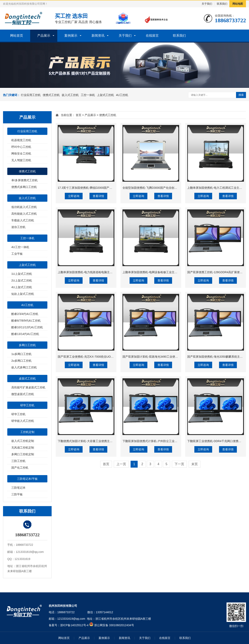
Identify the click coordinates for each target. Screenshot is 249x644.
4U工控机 (122, 95)
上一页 (121, 464)
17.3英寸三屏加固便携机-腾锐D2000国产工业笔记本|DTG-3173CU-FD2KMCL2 (107, 188)
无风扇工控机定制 (23, 448)
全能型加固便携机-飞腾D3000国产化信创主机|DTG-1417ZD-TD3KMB (166, 188)
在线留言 (152, 36)
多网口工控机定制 (23, 454)
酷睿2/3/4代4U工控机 (25, 314)
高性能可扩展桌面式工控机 (28, 387)
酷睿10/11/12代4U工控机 (27, 327)
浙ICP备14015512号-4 (74, 625)
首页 (79, 115)
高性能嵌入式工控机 (24, 214)
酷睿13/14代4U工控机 (25, 334)
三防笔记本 (18, 488)
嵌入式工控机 (70, 95)
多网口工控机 (27, 345)
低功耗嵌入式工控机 (24, 207)
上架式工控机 (105, 95)
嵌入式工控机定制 (23, 441)
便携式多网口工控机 (24, 187)
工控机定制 (27, 432)
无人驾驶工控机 (21, 160)
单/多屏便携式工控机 (24, 180)
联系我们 (222, 4)
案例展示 (71, 36)
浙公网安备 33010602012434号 (114, 625)
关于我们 (207, 4)
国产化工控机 (20, 468)
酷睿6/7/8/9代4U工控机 (26, 321)
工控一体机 (88, 95)
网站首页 (17, 36)
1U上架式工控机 (22, 274)
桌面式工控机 (27, 379)
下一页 (179, 464)
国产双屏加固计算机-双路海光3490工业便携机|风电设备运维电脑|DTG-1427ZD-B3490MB (179, 357)
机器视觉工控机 (21, 140)
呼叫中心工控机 (21, 147)
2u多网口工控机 (21, 361)
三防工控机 (18, 461)
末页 (195, 464)
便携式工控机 (51, 95)
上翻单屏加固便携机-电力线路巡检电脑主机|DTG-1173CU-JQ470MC (101, 272)
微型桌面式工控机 (23, 394)
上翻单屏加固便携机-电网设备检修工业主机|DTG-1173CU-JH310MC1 (167, 272)
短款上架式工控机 (23, 294)
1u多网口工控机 (21, 354)
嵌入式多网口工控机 (24, 367)
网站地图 (238, 4)
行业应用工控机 (31, 95)
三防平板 (17, 494)
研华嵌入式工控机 (23, 421)
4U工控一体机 (20, 247)
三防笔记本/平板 (27, 479)
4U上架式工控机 (22, 287)
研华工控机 (27, 405)
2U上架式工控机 (22, 280)
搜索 (241, 95)
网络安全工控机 (21, 154)
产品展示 (44, 36)
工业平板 (17, 254)
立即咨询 (74, 196)
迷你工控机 (18, 227)
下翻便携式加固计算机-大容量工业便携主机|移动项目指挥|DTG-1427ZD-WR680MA (110, 441)
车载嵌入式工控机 (23, 220)
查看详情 (98, 196)
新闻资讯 (98, 36)
